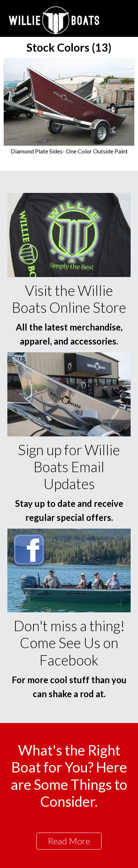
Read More (69, 841)
